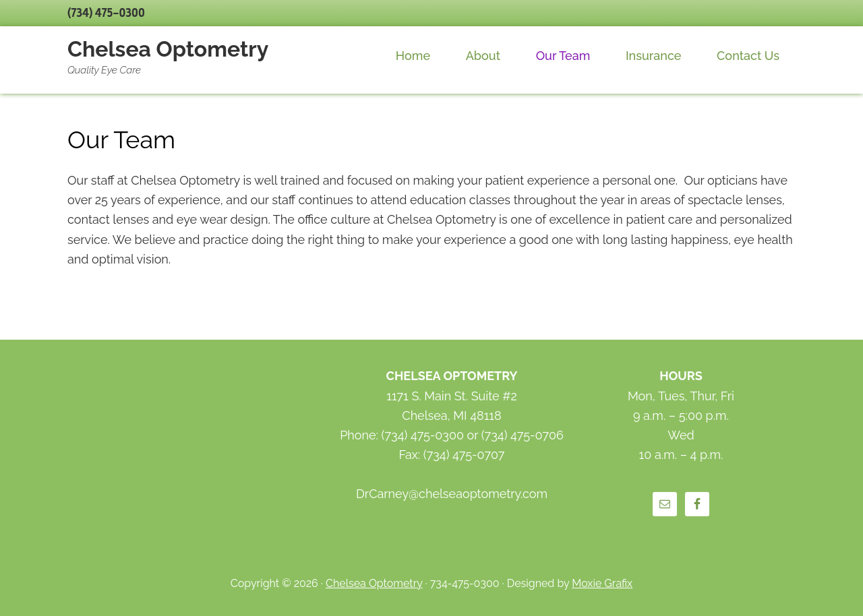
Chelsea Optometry (168, 49)
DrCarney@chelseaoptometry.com (452, 494)
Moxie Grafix (602, 583)
